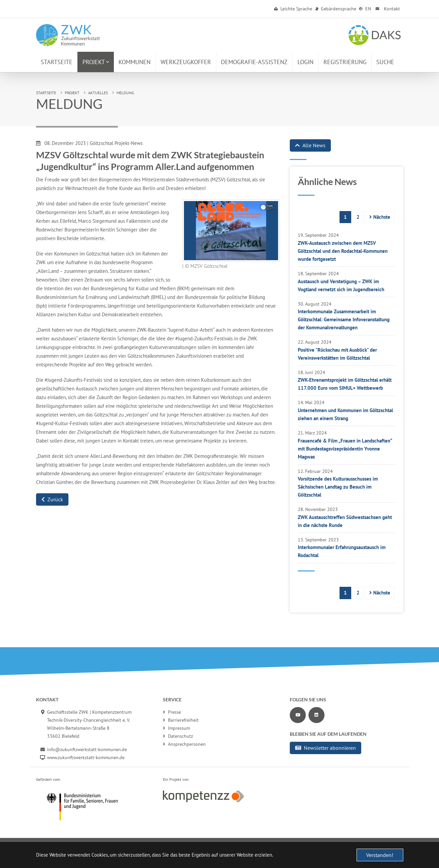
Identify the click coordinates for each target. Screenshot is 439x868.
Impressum (176, 728)
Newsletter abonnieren (325, 748)
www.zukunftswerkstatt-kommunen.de (86, 757)
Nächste (380, 217)
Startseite (46, 93)
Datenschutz (178, 736)
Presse (172, 712)
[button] (96, 62)
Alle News (310, 145)
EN (365, 9)
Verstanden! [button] (380, 855)
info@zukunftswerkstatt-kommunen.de (87, 749)
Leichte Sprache (293, 9)
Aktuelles (98, 93)
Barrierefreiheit (181, 720)
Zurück (52, 499)
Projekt (72, 93)
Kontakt (387, 9)
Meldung (125, 93)
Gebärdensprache (336, 9)
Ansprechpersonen (184, 744)
